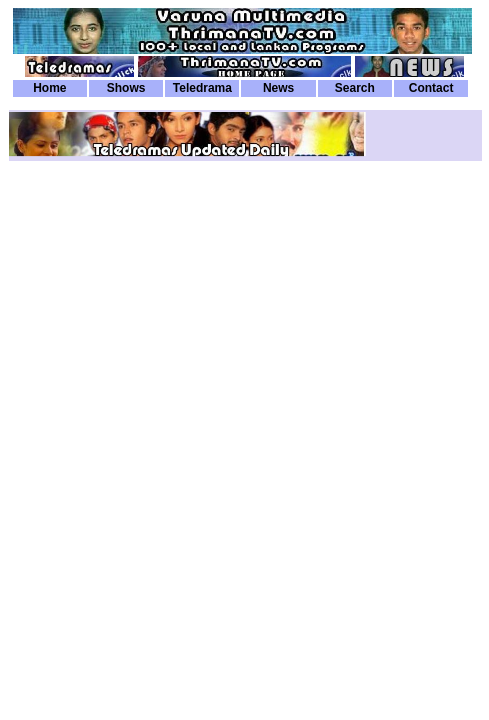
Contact (431, 88)
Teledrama (202, 88)
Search (355, 88)
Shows (126, 88)
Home (49, 88)
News (278, 88)
